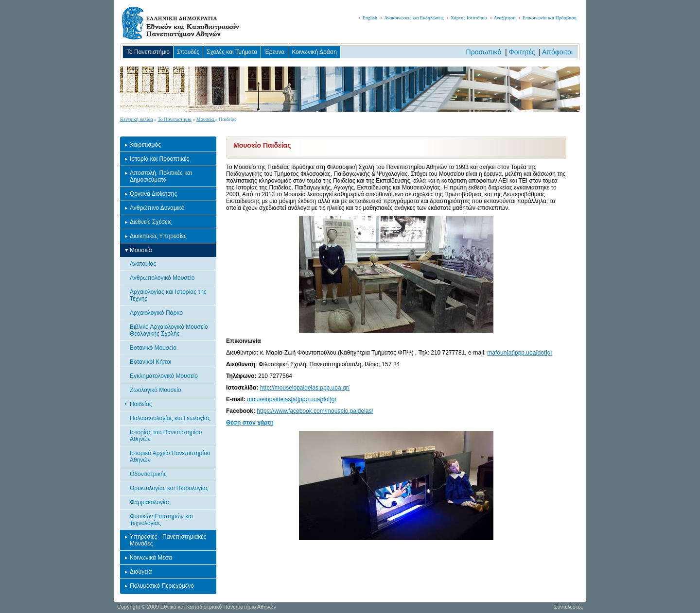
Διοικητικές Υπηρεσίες (158, 236)
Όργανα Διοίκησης (153, 194)
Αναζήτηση (505, 18)
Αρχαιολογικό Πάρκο (156, 313)
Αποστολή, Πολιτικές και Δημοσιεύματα (161, 176)
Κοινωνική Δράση (314, 52)
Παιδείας (141, 404)
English (370, 18)
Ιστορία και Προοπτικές (159, 159)
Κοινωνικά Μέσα (151, 558)
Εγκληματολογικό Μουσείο (164, 376)
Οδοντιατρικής (148, 474)
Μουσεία (206, 119)
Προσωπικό (484, 52)
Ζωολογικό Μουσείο (156, 390)
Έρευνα (274, 52)
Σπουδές (188, 52)
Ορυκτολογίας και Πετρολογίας (169, 488)
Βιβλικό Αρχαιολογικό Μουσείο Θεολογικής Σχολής (169, 330)
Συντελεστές (569, 607)
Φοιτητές (522, 52)
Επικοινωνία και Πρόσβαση (550, 18)
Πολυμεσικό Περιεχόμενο (162, 586)
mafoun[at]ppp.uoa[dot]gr (520, 353)
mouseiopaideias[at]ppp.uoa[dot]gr (292, 399)
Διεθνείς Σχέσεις (151, 222)
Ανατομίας (143, 264)
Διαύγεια (141, 572)
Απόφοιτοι (557, 52)
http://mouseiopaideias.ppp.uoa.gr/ (305, 388)
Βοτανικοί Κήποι (150, 362)
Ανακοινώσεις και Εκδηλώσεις (414, 18)
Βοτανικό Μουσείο (153, 348)
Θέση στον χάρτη (250, 423)
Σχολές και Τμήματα (232, 52)
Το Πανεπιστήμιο (148, 52)
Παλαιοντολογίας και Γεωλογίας (170, 418)
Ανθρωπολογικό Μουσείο (162, 278)
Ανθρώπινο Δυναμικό (157, 208)
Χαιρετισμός (145, 145)
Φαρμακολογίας (150, 502)
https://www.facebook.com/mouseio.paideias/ (315, 411)
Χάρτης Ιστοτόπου (469, 18)
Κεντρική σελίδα (137, 119)
